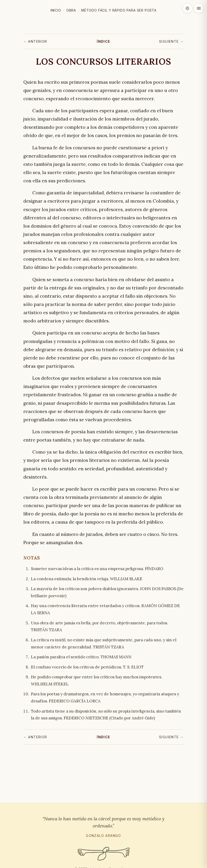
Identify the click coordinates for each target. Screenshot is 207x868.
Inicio (56, 10)
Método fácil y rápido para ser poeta (119, 10)
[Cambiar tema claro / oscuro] (187, 8)
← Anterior (35, 41)
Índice (103, 41)
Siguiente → (171, 41)
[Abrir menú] (199, 8)
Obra (71, 10)
